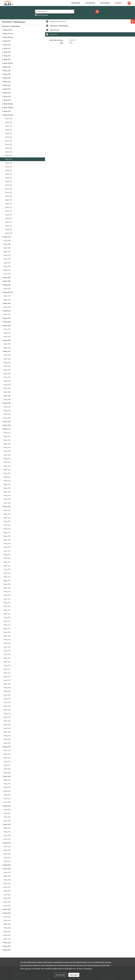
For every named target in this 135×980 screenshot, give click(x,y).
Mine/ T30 (7, 67)
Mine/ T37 (9, 200)
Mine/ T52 (7, 436)
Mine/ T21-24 (8, 34)
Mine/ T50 (7, 425)
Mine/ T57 (7, 662)
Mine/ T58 (7, 688)
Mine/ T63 (7, 824)
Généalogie (76, 3)
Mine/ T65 (7, 876)
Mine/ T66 (7, 895)
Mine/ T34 (7, 111)
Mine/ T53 (7, 529)
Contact (118, 3)
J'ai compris (74, 975)
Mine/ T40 (7, 277)
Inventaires (105, 3)
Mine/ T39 (7, 252)
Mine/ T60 (7, 769)
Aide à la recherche (43, 15)
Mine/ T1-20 (8, 30)
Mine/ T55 (7, 551)
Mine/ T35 (9, 119)
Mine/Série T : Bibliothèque (11, 26)
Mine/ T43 (7, 296)
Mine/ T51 (7, 429)
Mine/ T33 (7, 93)
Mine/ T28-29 (8, 63)
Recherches (90, 3)
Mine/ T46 (7, 326)
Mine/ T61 (7, 780)
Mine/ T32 (7, 85)
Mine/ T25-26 (8, 37)
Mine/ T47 (7, 333)
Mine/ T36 (9, 170)
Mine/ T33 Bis (8, 104)
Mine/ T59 (7, 743)
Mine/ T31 (7, 82)
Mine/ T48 (7, 359)
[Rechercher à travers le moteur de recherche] (56, 12)
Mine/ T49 (7, 422)
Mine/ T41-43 (8, 292)
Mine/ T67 (7, 943)
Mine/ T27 (7, 41)
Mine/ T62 (7, 791)
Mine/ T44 (7, 303)
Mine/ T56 (7, 640)
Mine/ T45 (7, 311)
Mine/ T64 (7, 847)
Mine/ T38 (9, 229)
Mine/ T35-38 (8, 115)
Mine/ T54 (7, 540)
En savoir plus (60, 975)
